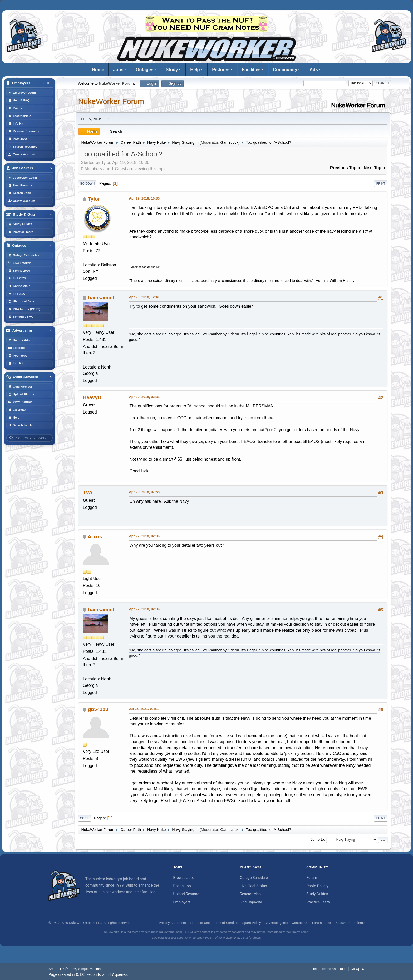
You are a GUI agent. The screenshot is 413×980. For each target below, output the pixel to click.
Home (98, 70)
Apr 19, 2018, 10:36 (144, 198)
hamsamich (102, 298)
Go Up (85, 818)
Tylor (94, 199)
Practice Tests (318, 902)
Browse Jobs (184, 878)
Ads (314, 70)
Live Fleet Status (253, 886)
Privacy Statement (173, 923)
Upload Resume (186, 894)
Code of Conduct (226, 923)
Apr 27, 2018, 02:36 (144, 609)
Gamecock (229, 142)
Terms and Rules (334, 969)
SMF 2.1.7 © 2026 (62, 969)
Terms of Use (200, 923)
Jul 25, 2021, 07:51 (144, 709)
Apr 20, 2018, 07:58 (144, 492)
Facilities (251, 70)
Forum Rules (321, 923)
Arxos (95, 537)
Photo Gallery (317, 886)
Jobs (118, 70)
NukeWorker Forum (111, 101)
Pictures (221, 70)
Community (285, 70)
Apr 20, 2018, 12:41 (144, 297)
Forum (312, 878)
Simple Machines (91, 969)
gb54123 (98, 709)
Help (195, 70)
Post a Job (182, 886)
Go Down (87, 183)
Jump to (317, 839)
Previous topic (345, 168)
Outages (144, 70)
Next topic (374, 168)
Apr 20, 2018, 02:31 (144, 397)
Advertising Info (276, 923)
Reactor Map (250, 894)
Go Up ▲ (357, 969)
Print (381, 183)
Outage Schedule (254, 878)
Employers (182, 902)
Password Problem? (350, 923)
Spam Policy (252, 923)
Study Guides (317, 894)
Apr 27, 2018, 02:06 (144, 536)
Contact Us (300, 923)
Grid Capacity (251, 902)
